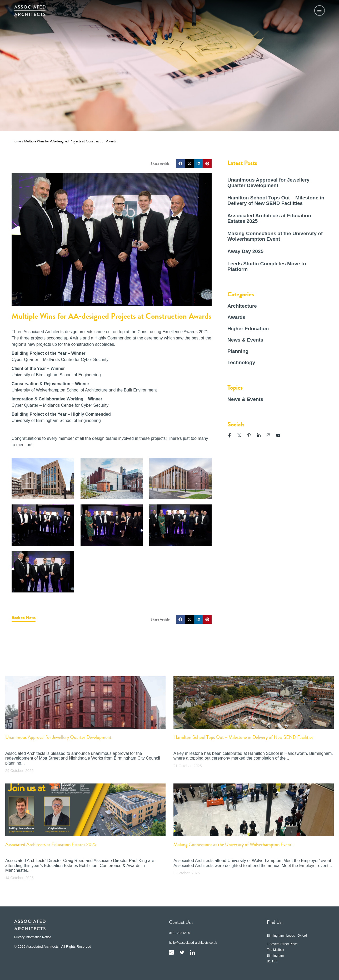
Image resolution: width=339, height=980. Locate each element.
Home (16, 141)
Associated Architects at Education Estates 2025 (51, 844)
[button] (181, 164)
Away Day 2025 (245, 251)
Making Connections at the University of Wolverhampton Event (275, 236)
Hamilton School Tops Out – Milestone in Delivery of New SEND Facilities (276, 200)
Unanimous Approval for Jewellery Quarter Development (268, 183)
